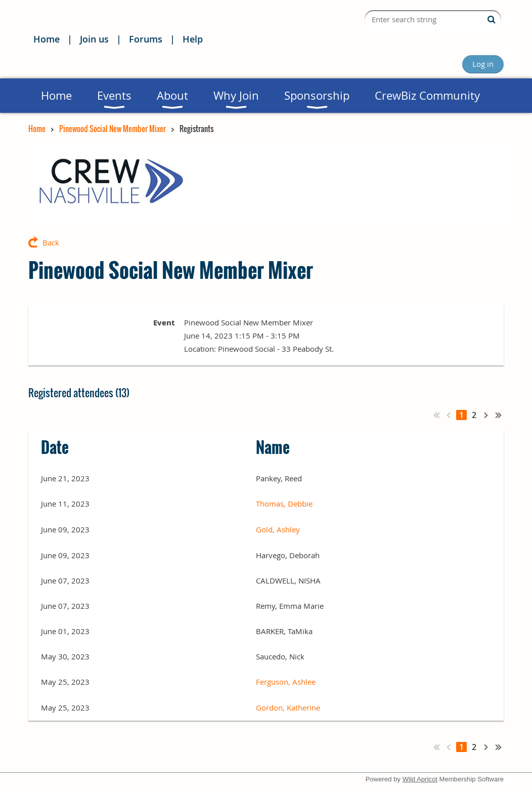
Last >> (499, 415)
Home (47, 39)
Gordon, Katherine (288, 707)
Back (51, 242)
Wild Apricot (420, 779)
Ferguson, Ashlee (286, 682)
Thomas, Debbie (284, 504)
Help (193, 39)
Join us (94, 39)
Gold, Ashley (278, 529)
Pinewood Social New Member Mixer (113, 129)
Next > (486, 415)
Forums (146, 39)
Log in (483, 64)
